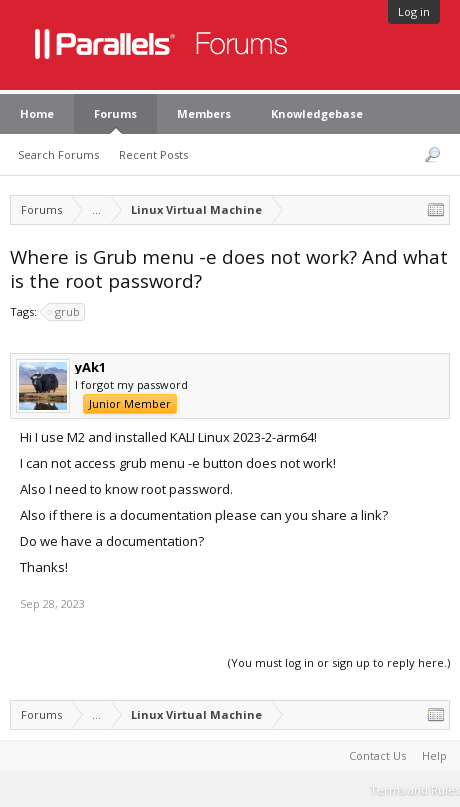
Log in (414, 11)
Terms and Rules (415, 789)
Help (434, 755)
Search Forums (58, 154)
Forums (115, 113)
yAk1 (90, 367)
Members (204, 113)
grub (64, 312)
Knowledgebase (317, 113)
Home (37, 113)
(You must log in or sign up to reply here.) (339, 662)
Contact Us (377, 755)
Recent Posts (153, 154)
